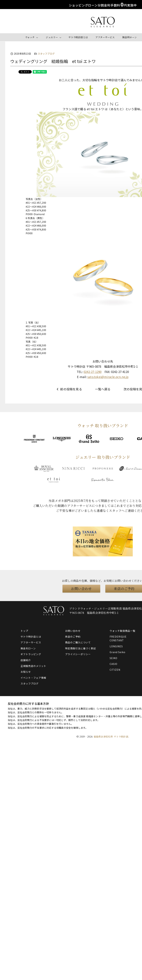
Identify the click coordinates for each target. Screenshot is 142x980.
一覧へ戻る (103, 389)
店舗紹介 (26, 660)
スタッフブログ (46, 54)
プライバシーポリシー (78, 654)
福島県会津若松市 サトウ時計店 (111, 737)
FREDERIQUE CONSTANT (118, 638)
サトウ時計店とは (78, 37)
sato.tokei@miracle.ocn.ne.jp (108, 377)
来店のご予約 (73, 637)
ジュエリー (52, 37)
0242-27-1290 (92, 372)
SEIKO (113, 658)
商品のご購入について (78, 642)
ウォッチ (30, 37)
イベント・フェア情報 (33, 678)
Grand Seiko (118, 652)
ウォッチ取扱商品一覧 (122, 631)
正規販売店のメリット (33, 666)
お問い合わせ (81, 589)
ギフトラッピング (31, 654)
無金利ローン (130, 37)
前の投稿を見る (69, 389)
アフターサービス (105, 37)
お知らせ (26, 672)
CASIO (113, 664)
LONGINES (116, 646)
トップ (24, 631)
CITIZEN (115, 670)
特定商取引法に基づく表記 (81, 648)
